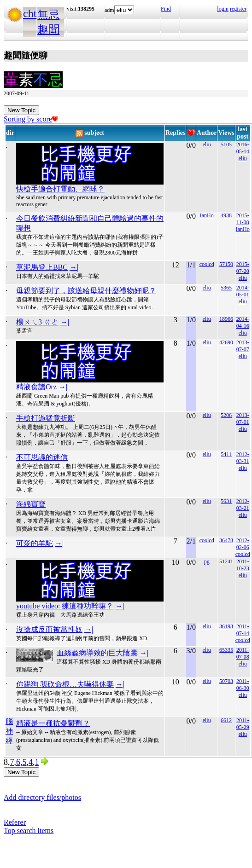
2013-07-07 (243, 346)
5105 (226, 145)
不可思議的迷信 (42, 457)
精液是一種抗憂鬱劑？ (53, 723)
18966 (226, 319)
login (223, 9)
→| (74, 267)
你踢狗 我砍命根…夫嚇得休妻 (65, 684)
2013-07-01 (243, 419)
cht (30, 13)
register (238, 9)
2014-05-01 (243, 291)
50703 (226, 681)
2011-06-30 (243, 685)
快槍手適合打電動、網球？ (60, 189)
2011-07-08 (243, 653)
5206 (226, 415)
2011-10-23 (243, 565)
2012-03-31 (243, 458)
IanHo (207, 215)
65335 (226, 650)
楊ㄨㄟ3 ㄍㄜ (37, 322)
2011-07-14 (243, 630)
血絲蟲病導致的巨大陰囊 (97, 653)
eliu (207, 145)
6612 (226, 720)
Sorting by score (31, 119)
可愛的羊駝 (35, 543)
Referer (15, 822)
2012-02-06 (243, 544)
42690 (226, 342)
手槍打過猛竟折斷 (46, 418)
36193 (226, 626)
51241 (226, 561)
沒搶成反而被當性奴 (49, 629)
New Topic (21, 110)
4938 (226, 215)
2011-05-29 (243, 724)
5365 (226, 288)
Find (166, 9)
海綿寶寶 (31, 504)
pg (207, 561)
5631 (226, 501)
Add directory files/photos (42, 797)
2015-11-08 (243, 219)
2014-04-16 (243, 322)
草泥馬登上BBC (42, 267)
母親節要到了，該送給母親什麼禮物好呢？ (86, 291)
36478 (226, 540)
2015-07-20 (243, 268)
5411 (226, 454)
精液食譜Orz (37, 387)
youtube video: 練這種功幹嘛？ (65, 606)
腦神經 (9, 731)
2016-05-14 (243, 148)
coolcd (207, 264)
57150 (226, 264)
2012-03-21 (243, 505)
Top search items (29, 830)
